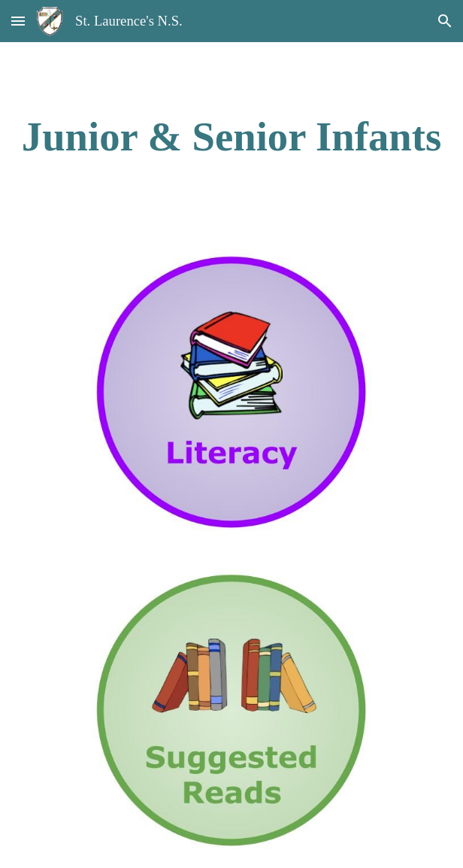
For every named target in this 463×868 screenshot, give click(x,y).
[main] (231, 137)
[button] (18, 21)
